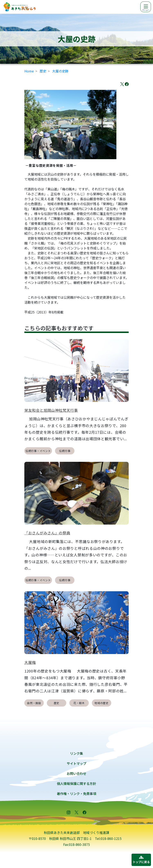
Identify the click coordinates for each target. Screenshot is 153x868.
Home (29, 71)
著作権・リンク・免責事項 (76, 794)
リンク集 (76, 753)
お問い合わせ (76, 773)
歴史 (43, 71)
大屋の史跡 (60, 71)
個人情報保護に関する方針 (76, 783)
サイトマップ (76, 763)
